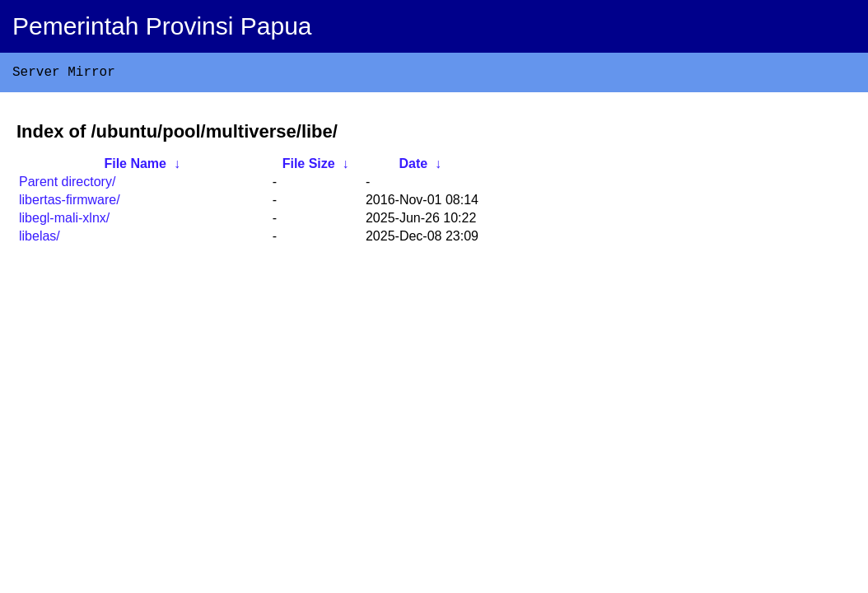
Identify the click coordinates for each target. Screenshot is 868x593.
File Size (309, 167)
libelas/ (40, 239)
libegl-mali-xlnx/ (64, 221)
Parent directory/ (67, 185)
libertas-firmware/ (70, 203)
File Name (135, 167)
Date (413, 167)
